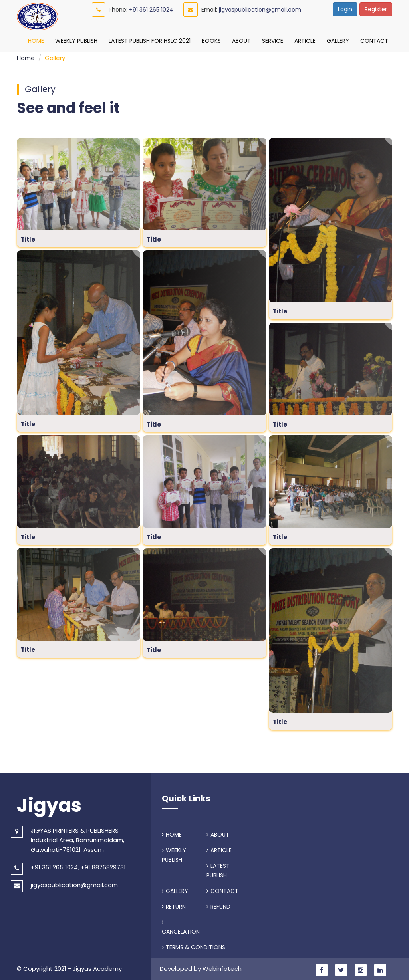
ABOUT (218, 833)
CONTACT (222, 889)
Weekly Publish (76, 41)
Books (211, 41)
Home (36, 41)
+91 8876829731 (103, 865)
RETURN (174, 905)
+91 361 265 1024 (151, 10)
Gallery (338, 41)
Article (305, 41)
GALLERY (175, 889)
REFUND (218, 905)
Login (345, 9)
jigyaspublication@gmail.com (260, 10)
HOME (172, 833)
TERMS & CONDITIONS (194, 945)
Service (273, 41)
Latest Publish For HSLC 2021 (150, 41)
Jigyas (49, 803)
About (241, 41)
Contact (374, 41)
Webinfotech (222, 967)
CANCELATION (181, 925)
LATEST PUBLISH (218, 869)
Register (376, 9)
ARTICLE (219, 848)
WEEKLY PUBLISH (174, 853)
